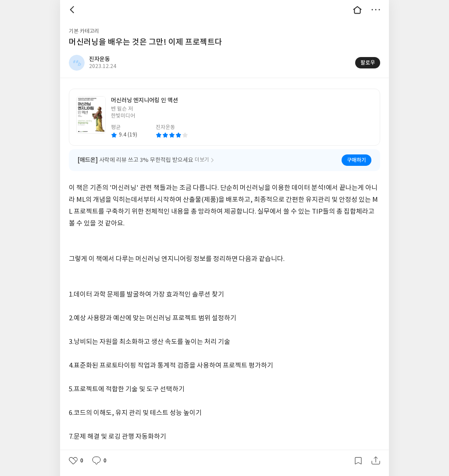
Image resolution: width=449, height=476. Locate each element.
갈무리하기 (358, 461)
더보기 (376, 10)
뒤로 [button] (73, 10)
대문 (357, 10)
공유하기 (376, 461)
